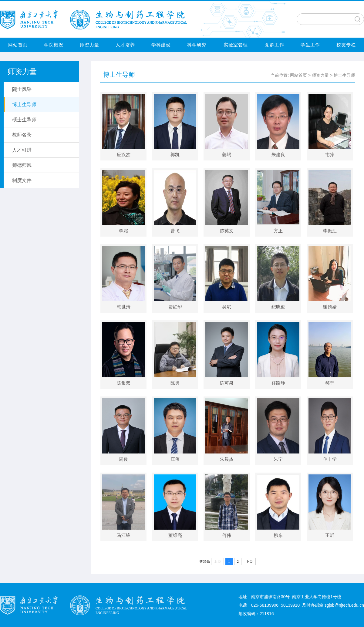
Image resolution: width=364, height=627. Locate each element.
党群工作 (275, 45)
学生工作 (310, 45)
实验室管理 (236, 45)
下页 (249, 561)
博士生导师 (344, 75)
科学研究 (197, 45)
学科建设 (161, 45)
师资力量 (89, 45)
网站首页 (18, 45)
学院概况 (54, 45)
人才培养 (125, 45)
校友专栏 (346, 45)
